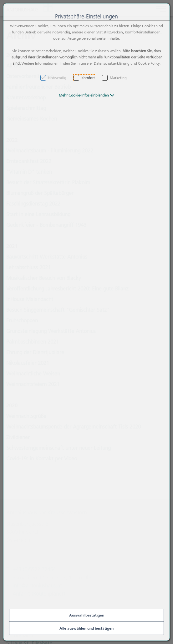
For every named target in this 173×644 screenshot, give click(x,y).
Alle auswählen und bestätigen (86, 628)
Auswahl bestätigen (87, 615)
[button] (87, 95)
